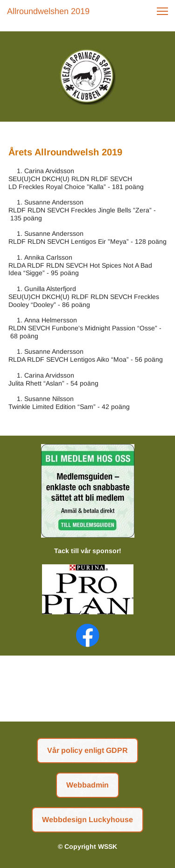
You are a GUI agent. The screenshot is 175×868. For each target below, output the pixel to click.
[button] (162, 11)
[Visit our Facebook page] (88, 635)
